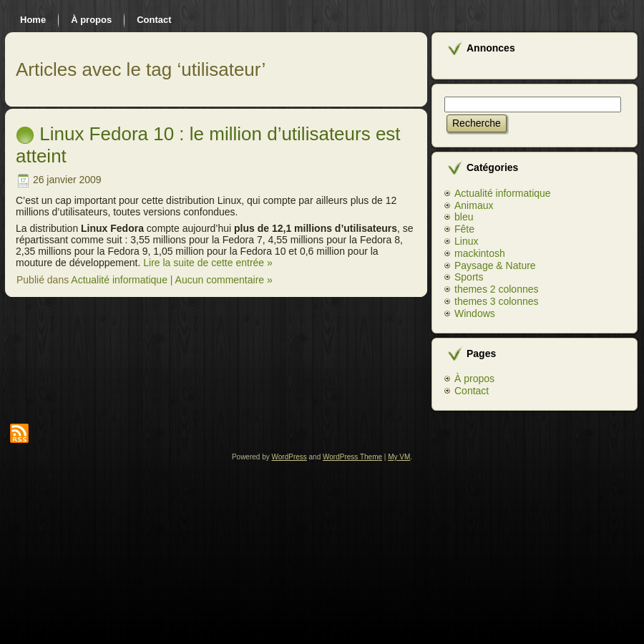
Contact (472, 391)
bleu (464, 217)
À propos (474, 379)
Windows (475, 313)
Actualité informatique (119, 280)
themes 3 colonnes (497, 301)
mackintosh (480, 253)
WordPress (289, 457)
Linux (466, 241)
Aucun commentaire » (224, 280)
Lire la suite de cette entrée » (208, 263)
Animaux (474, 205)
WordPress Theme (352, 457)
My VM (399, 457)
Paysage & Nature (495, 265)
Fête (464, 229)
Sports (469, 277)
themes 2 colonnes (497, 289)
